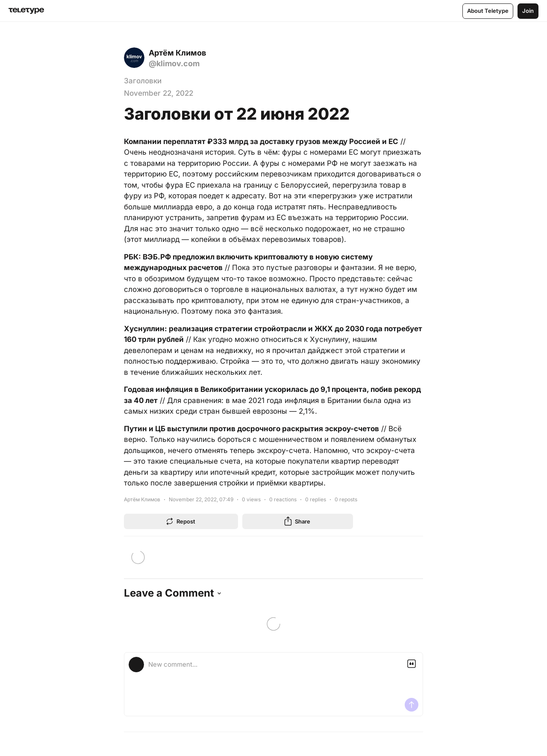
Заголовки (143, 81)
